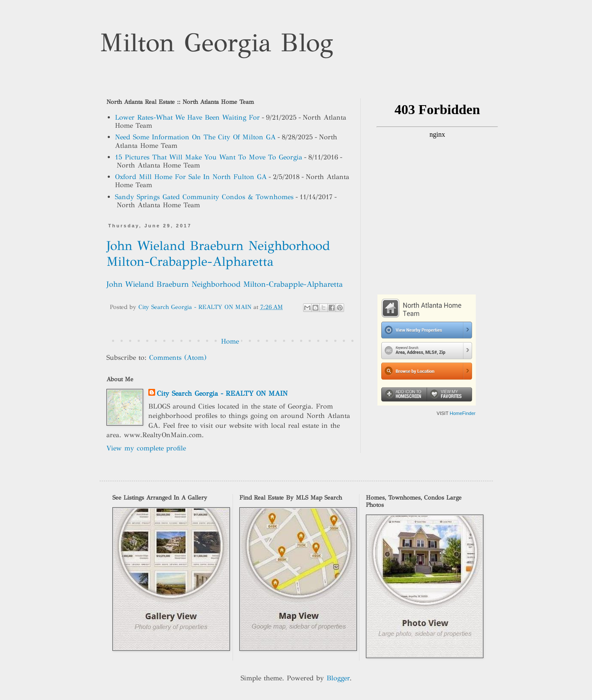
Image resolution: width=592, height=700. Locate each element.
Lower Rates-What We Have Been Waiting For (187, 117)
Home (230, 341)
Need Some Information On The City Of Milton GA (195, 137)
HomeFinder (463, 413)
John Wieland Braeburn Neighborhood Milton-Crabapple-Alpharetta (218, 254)
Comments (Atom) (178, 357)
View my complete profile (146, 448)
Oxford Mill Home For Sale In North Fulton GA (191, 177)
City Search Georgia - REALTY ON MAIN (222, 393)
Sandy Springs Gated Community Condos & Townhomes (204, 197)
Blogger (338, 678)
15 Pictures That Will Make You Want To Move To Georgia (209, 157)
